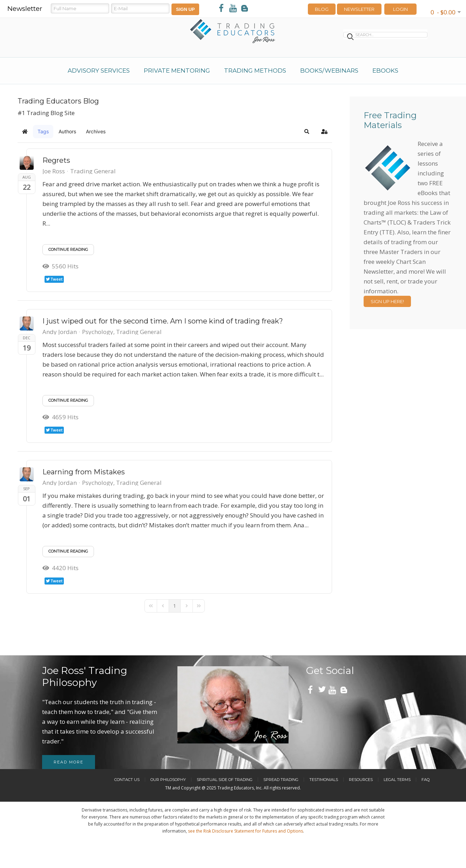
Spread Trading (281, 780)
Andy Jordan (60, 332)
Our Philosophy (168, 780)
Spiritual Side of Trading (225, 780)
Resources (361, 780)
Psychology (98, 332)
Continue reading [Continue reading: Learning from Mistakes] (68, 551)
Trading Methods (255, 71)
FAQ (426, 780)
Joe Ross (54, 171)
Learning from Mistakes (84, 472)
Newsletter (359, 9)
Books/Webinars (329, 71)
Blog (322, 9)
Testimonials (324, 780)
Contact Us (127, 780)
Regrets (56, 160)
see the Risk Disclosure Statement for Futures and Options (245, 831)
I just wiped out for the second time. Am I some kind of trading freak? (163, 321)
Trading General (93, 171)
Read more (69, 762)
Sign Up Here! (387, 301)
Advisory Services (99, 71)
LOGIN (400, 9)
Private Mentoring (177, 71)
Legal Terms (397, 780)
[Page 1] (175, 606)
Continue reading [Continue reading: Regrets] (68, 249)
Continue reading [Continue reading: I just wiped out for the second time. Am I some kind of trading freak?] (68, 400)
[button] (307, 132)
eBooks (385, 71)
